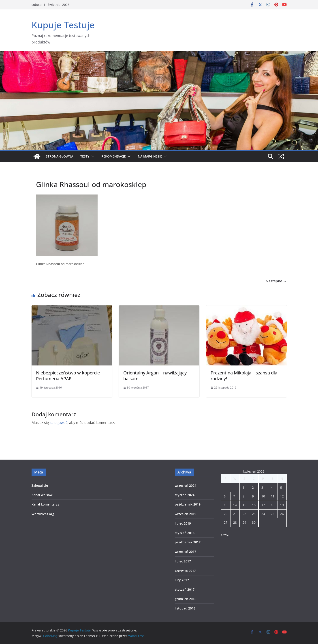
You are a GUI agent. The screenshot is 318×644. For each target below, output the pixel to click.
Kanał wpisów (42, 495)
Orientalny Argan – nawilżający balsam (155, 376)
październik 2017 (188, 542)
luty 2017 (182, 580)
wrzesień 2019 (186, 514)
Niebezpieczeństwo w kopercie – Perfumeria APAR (70, 376)
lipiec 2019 (183, 523)
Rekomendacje (114, 156)
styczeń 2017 (185, 589)
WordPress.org (43, 514)
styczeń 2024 (185, 495)
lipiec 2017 (183, 561)
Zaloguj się (40, 485)
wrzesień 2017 (186, 552)
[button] (92, 156)
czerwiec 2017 (185, 571)
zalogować (59, 423)
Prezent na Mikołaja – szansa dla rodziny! (244, 376)
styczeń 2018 (185, 533)
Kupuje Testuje (63, 25)
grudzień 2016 (186, 599)
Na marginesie (150, 156)
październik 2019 (188, 504)
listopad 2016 (185, 608)
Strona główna (60, 156)
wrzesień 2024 (186, 485)
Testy (85, 156)
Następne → (276, 281)
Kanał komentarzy (45, 504)
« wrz (225, 535)
